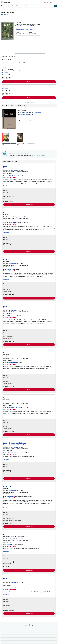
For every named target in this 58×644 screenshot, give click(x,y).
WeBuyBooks (10, 496)
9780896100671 (38, 112)
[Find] (56, 6)
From (22, 33)
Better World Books (12, 222)
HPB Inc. (9, 269)
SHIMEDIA (9, 588)
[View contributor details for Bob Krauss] (4, 14)
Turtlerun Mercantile (12, 453)
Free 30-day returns (29, 102)
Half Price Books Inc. (12, 176)
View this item (5, 72)
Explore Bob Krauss (43, 155)
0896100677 (25, 112)
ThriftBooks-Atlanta (12, 408)
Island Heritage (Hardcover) (9, 143)
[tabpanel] (28, 61)
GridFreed (9, 544)
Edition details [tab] (13, 57)
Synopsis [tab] (4, 57)
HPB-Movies (10, 316)
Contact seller (6, 186)
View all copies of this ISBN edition (24, 29)
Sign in (51, 2)
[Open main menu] (4, 6)
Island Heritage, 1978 (28, 114)
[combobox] (31, 6)
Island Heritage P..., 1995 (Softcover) (26, 143)
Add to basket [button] (29, 82)
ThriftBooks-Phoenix (12, 363)
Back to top (29, 625)
